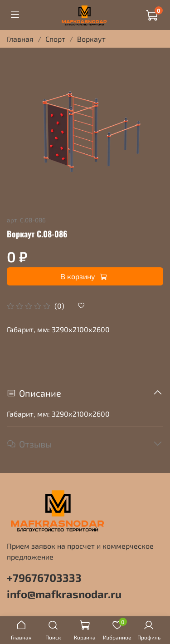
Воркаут (91, 39)
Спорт (55, 39)
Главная (20, 39)
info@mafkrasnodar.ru (64, 594)
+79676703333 (44, 578)
